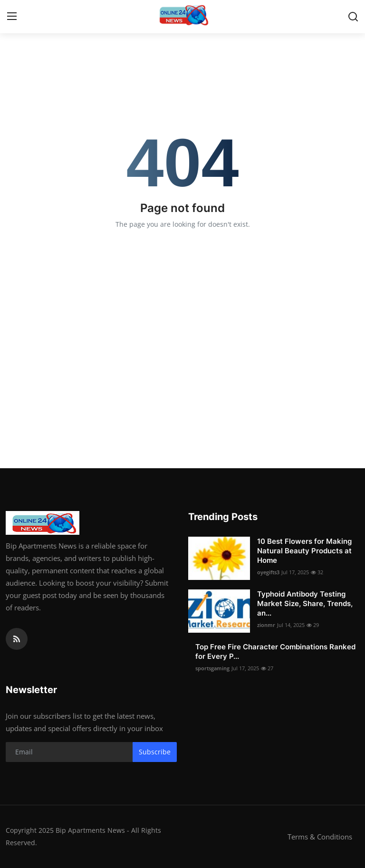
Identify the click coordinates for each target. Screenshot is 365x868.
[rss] (17, 639)
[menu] (12, 17)
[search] (353, 17)
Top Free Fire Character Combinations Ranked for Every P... (275, 651)
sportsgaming (212, 668)
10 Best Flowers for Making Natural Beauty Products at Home (304, 551)
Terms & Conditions (320, 837)
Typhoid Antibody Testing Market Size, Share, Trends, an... (305, 603)
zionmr (266, 625)
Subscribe (155, 752)
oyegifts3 (268, 572)
